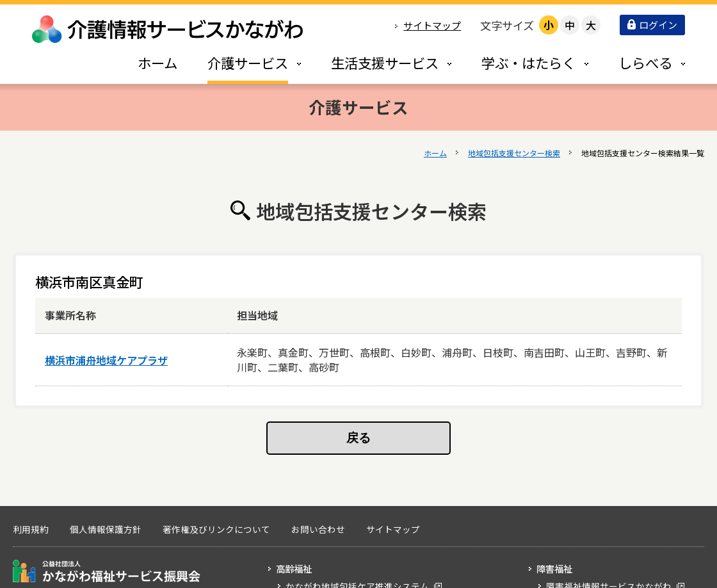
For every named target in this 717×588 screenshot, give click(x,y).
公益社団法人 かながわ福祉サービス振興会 (107, 571)
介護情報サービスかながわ (168, 29)
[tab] (241, 62)
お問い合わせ (318, 529)
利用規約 (31, 529)
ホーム (435, 153)
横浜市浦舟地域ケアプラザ (106, 360)
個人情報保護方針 (106, 529)
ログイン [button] (652, 25)
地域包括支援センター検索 (514, 153)
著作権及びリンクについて (216, 529)
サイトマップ (432, 25)
